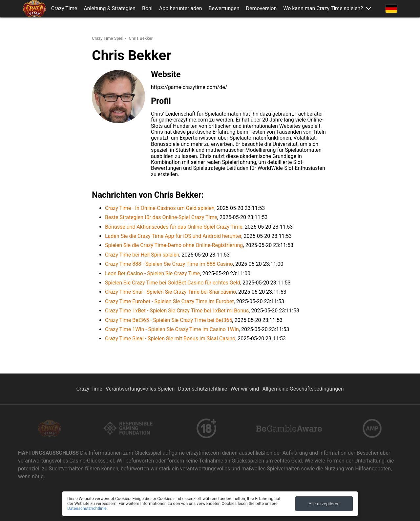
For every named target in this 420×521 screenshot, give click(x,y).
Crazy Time (64, 9)
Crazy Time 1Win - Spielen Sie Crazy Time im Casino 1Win (172, 329)
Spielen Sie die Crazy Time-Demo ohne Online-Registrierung (174, 245)
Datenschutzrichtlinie (202, 389)
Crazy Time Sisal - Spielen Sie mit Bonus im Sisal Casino (170, 339)
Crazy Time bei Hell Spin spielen (142, 255)
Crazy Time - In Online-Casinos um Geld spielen (160, 208)
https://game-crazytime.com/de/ (189, 87)
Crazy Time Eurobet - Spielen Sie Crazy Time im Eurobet (169, 301)
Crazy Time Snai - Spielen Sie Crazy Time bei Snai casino (170, 292)
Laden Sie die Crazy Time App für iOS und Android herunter (173, 236)
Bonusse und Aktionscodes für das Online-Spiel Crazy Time (174, 227)
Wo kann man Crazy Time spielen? (323, 9)
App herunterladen (181, 9)
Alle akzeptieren (324, 504)
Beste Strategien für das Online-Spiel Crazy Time (161, 217)
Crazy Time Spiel (108, 38)
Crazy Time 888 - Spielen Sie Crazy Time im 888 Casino (169, 264)
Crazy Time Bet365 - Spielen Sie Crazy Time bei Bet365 (169, 320)
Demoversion (262, 9)
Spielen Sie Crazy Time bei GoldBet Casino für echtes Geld (173, 283)
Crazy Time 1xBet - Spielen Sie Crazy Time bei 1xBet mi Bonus (177, 311)
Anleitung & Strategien (110, 9)
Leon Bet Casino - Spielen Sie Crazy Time (153, 273)
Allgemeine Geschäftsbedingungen (303, 389)
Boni (147, 9)
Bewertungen (224, 9)
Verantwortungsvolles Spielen (140, 389)
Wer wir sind (245, 389)
